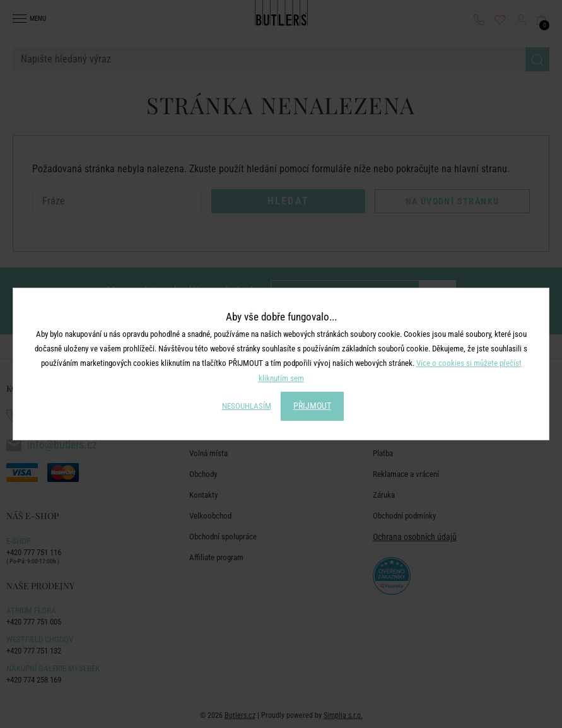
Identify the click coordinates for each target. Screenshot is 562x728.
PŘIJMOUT (312, 406)
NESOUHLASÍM (247, 406)
